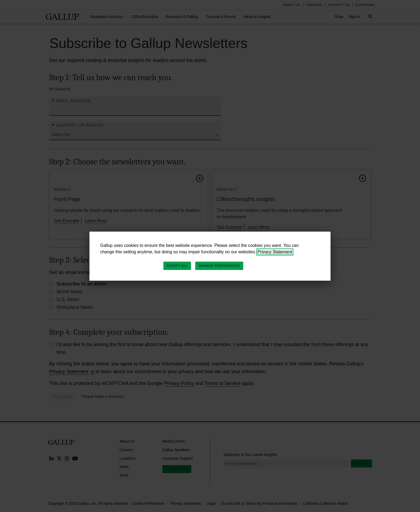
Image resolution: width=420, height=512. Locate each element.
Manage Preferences (219, 266)
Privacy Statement (275, 252)
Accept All (177, 266)
